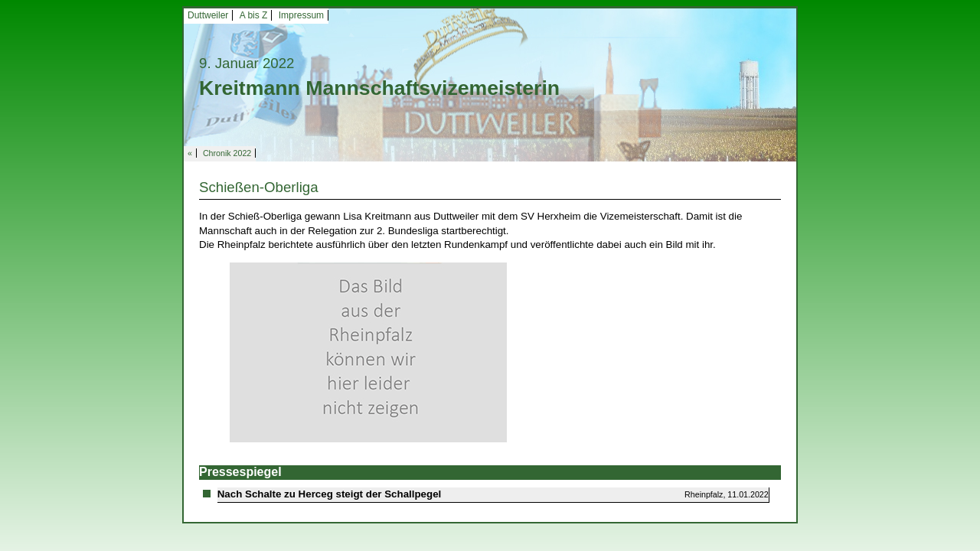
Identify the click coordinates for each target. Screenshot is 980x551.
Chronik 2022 (227, 153)
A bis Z (254, 15)
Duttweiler (208, 15)
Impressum (301, 15)
